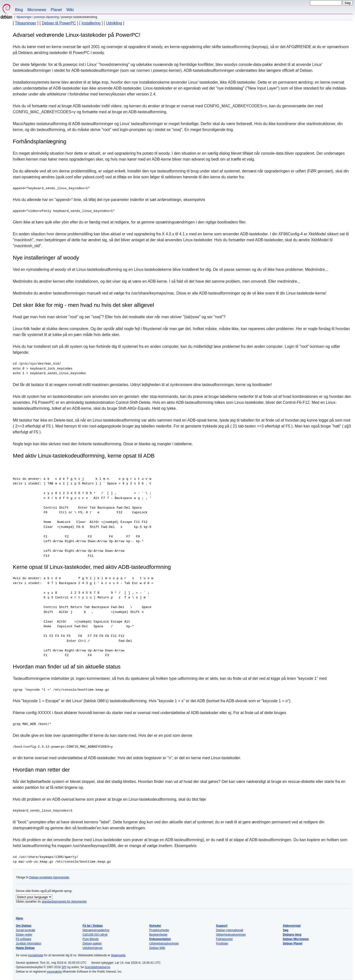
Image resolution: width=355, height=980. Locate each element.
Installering (91, 23)
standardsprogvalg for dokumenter (64, 902)
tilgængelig (118, 955)
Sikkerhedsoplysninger (231, 935)
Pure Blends (91, 939)
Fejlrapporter (224, 939)
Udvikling (114, 23)
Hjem (19, 918)
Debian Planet (293, 943)
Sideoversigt (292, 926)
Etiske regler (24, 935)
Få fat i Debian (93, 926)
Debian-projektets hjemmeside (49, 877)
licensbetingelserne (98, 967)
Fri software (24, 939)
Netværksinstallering (96, 930)
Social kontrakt (26, 930)
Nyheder (155, 926)
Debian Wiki (157, 948)
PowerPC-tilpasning (47, 17)
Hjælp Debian (25, 948)
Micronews (37, 10)
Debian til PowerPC (59, 23)
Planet (56, 10)
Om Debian (24, 926)
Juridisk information (28, 943)
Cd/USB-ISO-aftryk (95, 935)
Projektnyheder (159, 930)
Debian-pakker (92, 943)
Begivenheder (159, 935)
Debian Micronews (296, 939)
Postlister (222, 943)
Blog (19, 10)
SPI (64, 967)
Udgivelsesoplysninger (164, 943)
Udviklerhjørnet (93, 948)
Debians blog (292, 935)
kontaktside (36, 955)
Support (222, 926)
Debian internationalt (230, 930)
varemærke (54, 972)
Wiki (70, 10)
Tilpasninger (24, 17)
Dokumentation (160, 939)
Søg (286, 930)
